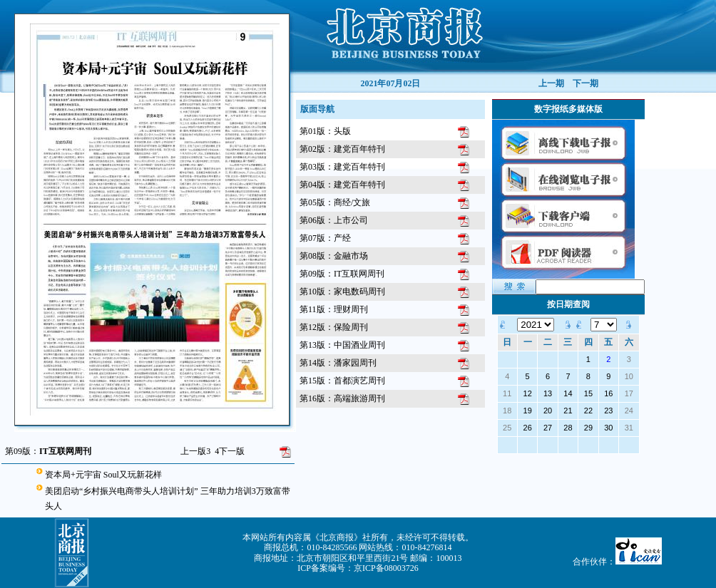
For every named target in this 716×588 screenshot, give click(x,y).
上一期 (551, 83)
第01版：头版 (325, 131)
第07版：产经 (325, 238)
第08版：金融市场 (334, 256)
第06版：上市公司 (334, 220)
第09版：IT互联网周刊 (342, 274)
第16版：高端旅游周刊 (342, 398)
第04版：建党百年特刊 (342, 185)
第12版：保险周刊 (334, 327)
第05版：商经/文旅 (335, 202)
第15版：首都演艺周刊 (342, 381)
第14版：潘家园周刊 (338, 363)
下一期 (585, 83)
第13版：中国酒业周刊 (342, 345)
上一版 (195, 451)
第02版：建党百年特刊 (342, 149)
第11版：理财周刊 (334, 309)
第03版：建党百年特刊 (342, 167)
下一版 (230, 451)
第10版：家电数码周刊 (342, 292)
